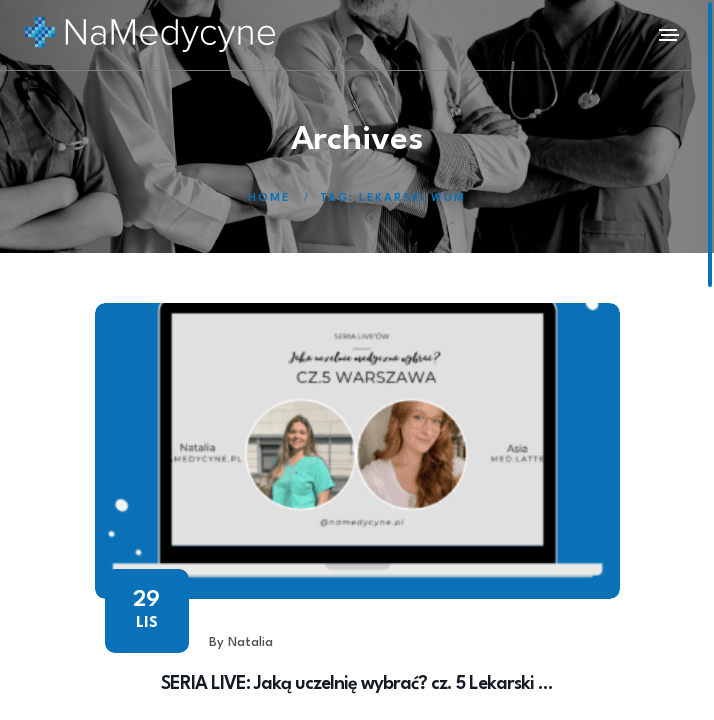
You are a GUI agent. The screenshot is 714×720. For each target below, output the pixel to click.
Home (269, 198)
